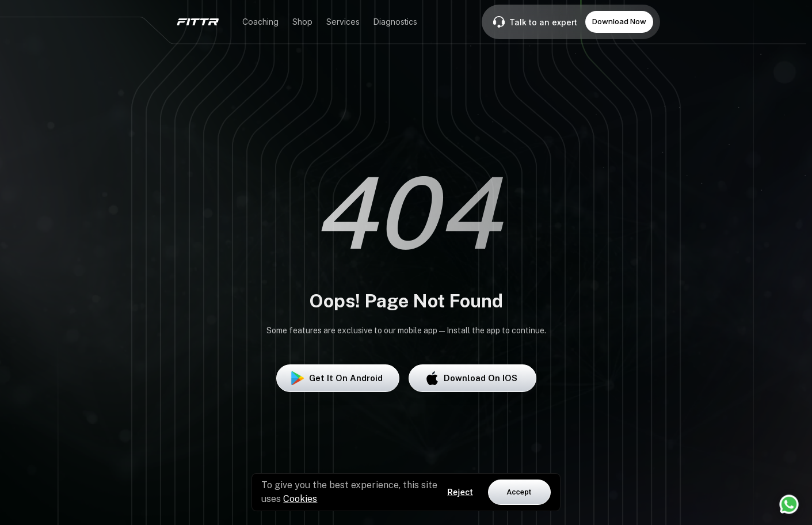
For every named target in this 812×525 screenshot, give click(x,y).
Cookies (300, 499)
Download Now (619, 21)
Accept (519, 492)
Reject (460, 492)
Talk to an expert (543, 22)
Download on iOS (472, 378)
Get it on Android (338, 378)
